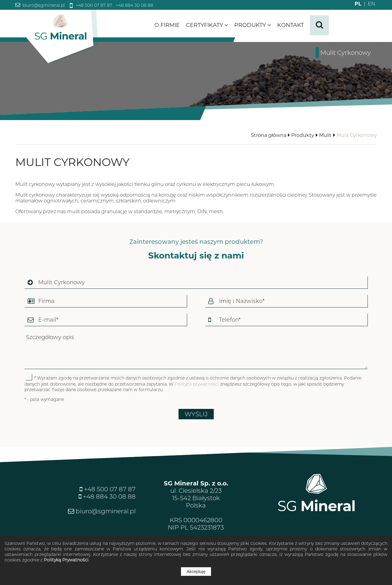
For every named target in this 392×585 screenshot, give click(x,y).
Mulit (325, 135)
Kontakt (290, 25)
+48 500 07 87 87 (93, 5)
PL (358, 4)
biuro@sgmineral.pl (43, 5)
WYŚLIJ (196, 414)
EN (368, 4)
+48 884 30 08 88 (134, 5)
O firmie (167, 25)
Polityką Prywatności (66, 560)
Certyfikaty (207, 25)
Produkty (253, 25)
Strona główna (269, 135)
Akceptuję (196, 572)
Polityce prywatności (197, 384)
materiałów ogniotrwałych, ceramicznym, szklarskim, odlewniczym (95, 201)
